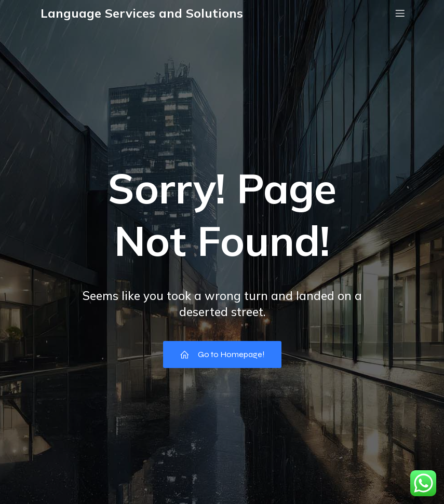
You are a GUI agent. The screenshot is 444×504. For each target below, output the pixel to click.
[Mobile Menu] (400, 13)
